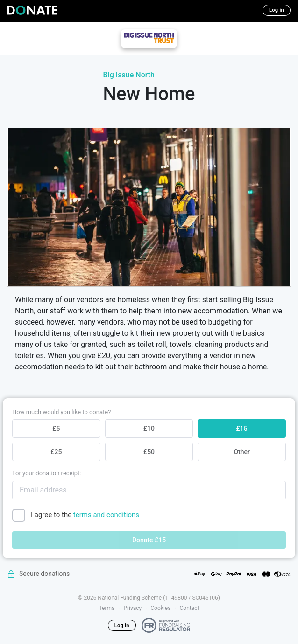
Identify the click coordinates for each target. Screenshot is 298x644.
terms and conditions (106, 515)
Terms (107, 608)
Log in (277, 10)
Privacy (132, 608)
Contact (190, 608)
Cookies (160, 608)
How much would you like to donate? (61, 412)
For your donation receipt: (46, 473)
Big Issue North (129, 75)
